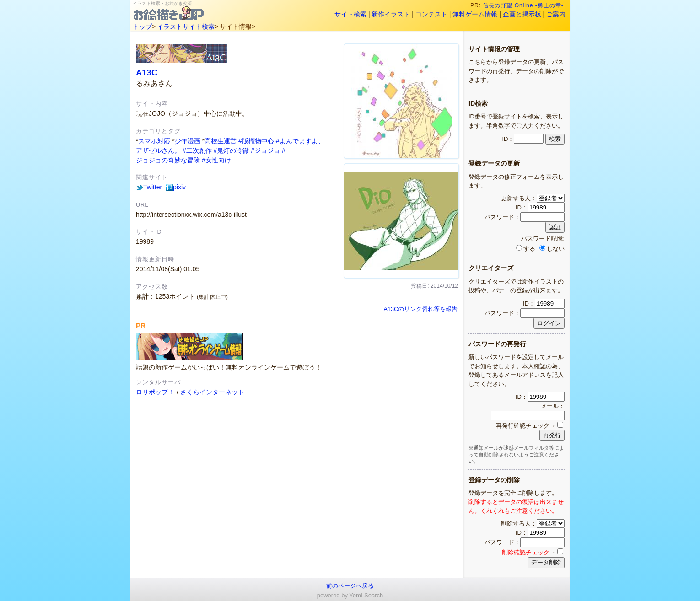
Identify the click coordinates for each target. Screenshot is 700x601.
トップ (142, 27)
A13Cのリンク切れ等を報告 (420, 309)
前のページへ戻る (350, 586)
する (526, 249)
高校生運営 (221, 141)
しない (552, 249)
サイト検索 (350, 14)
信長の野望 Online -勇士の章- (524, 5)
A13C (147, 72)
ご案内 (556, 14)
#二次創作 (197, 150)
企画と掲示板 (522, 14)
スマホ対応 (154, 141)
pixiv (176, 187)
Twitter (149, 187)
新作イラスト (391, 14)
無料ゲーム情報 (475, 14)
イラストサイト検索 (186, 27)
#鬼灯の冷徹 (232, 150)
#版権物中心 (256, 141)
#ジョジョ (265, 150)
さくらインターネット (212, 392)
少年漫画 (188, 141)
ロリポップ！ (155, 392)
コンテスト (431, 14)
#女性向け (216, 160)
